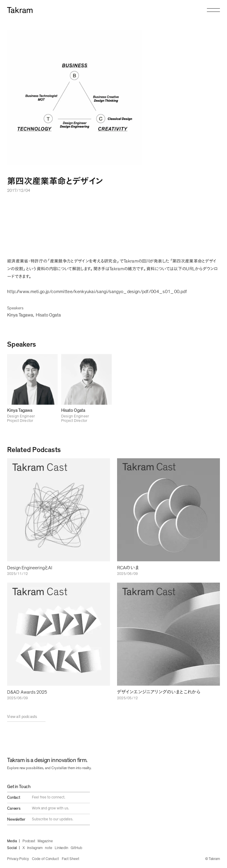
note (49, 848)
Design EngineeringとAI (30, 568)
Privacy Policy (18, 859)
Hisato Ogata (48, 315)
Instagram (35, 848)
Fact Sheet (70, 859)
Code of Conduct (45, 859)
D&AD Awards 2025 (27, 692)
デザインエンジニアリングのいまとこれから (159, 692)
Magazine (45, 841)
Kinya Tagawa (20, 315)
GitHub (76, 848)
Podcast (29, 841)
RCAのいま (128, 568)
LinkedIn (61, 848)
